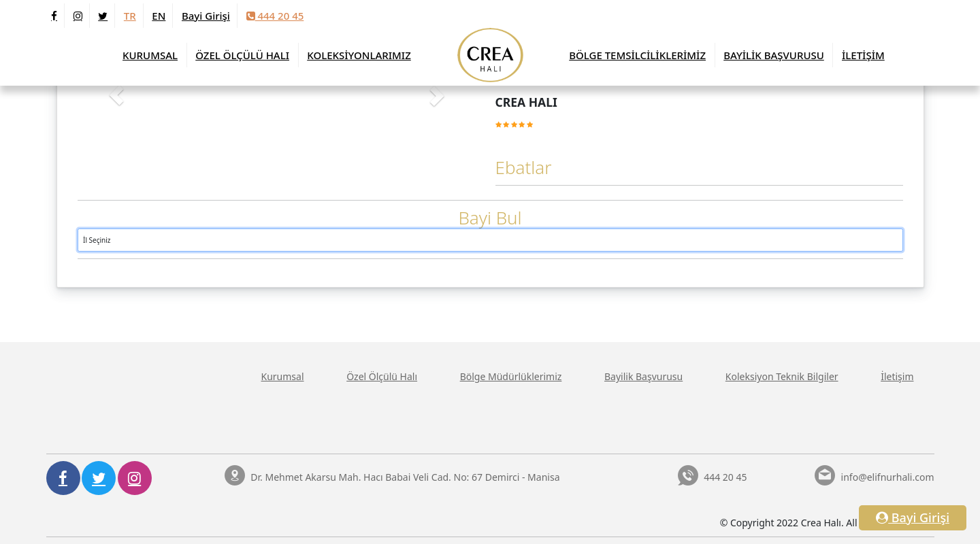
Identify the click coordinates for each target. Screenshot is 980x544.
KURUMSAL (150, 55)
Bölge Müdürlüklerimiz (511, 376)
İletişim (897, 376)
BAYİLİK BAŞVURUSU (774, 55)
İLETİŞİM (863, 55)
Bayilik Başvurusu (643, 376)
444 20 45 (275, 16)
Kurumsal (283, 376)
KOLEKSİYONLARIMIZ (359, 55)
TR (130, 16)
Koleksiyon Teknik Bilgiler (782, 376)
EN (159, 16)
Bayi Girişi (206, 16)
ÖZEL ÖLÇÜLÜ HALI (242, 55)
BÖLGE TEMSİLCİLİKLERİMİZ (637, 55)
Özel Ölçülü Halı (382, 376)
